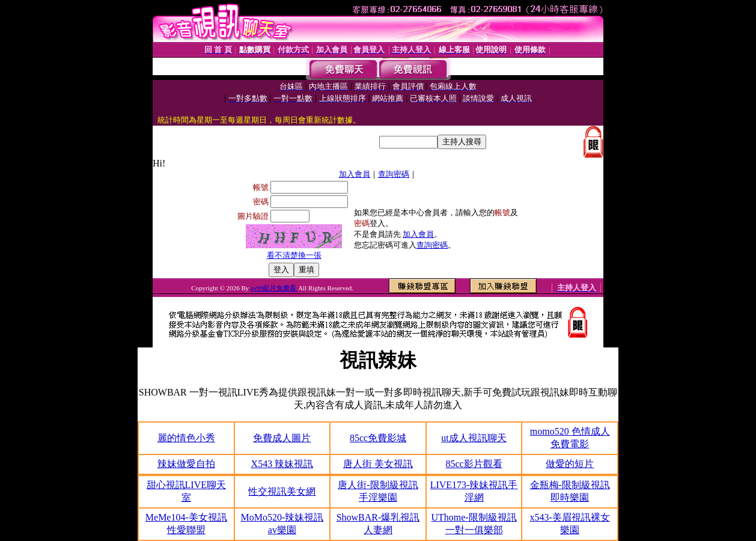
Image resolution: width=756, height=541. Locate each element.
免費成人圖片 (282, 438)
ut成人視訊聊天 (474, 438)
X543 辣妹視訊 (282, 464)
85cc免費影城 (378, 438)
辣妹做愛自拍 (186, 464)
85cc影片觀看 (474, 464)
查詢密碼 (394, 174)
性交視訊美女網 (282, 491)
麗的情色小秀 (186, 438)
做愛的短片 (570, 464)
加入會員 (355, 174)
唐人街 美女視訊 (378, 464)
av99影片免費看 (274, 288)
